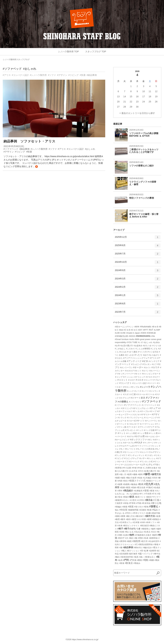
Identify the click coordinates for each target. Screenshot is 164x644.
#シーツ (145, 391)
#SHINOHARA (143, 336)
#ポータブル (129, 443)
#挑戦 (117, 516)
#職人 (124, 551)
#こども (154, 349)
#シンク (130, 391)
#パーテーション (147, 424)
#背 (141, 551)
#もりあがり (154, 355)
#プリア (151, 427)
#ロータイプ (123, 462)
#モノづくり (130, 449)
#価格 (135, 474)
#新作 (128, 519)
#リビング (74, 75)
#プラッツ (142, 427)
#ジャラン (154, 391)
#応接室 (143, 510)
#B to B (155, 327)
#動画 (141, 484)
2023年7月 (138, 313)
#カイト (147, 368)
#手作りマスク (139, 513)
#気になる (129, 532)
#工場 (156, 500)
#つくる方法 (153, 352)
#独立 (131, 538)
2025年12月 (138, 238)
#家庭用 (118, 500)
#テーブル (145, 411)
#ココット (123, 380)
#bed (121, 330)
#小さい (126, 500)
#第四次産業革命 (146, 544)
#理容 (140, 538)
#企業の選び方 (150, 471)
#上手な (149, 465)
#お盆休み (138, 346)
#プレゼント (130, 430)
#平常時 (132, 503)
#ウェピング (137, 364)
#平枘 (139, 503)
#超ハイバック (145, 554)
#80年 (137, 327)
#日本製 (136, 522)
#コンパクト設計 (20, 75)
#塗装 (146, 491)
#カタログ (129, 371)
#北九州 (149, 484)
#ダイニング (127, 408)
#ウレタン (147, 364)
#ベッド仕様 (149, 430)
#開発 (140, 560)
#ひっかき (129, 355)
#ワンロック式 (146, 462)
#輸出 (117, 557)
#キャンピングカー (150, 374)
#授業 (123, 516)
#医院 (128, 488)
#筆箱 (156, 544)
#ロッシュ (151, 458)
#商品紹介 (128, 491)
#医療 (122, 488)
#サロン (127, 387)
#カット (138, 371)
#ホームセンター (153, 436)
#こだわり (131, 349)
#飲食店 (129, 563)
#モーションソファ (131, 452)
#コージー (152, 383)
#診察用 (153, 551)
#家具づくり (140, 497)
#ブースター (132, 427)
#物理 (154, 535)
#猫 (136, 538)
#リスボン (149, 455)
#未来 (120, 526)
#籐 (121, 548)
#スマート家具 (138, 398)
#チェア (154, 408)
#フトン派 (122, 427)
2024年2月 (138, 288)
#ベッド (140, 430)
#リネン (158, 455)
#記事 (146, 551)
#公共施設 (147, 478)
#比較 (122, 532)
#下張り (157, 465)
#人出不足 (133, 471)
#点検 (125, 535)
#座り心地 (156, 503)
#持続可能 (156, 513)
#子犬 (154, 494)
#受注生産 (141, 488)
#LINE (123, 333)
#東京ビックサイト (131, 526)
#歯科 (153, 529)
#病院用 (136, 541)
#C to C (134, 330)
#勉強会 (134, 484)
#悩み (155, 510)
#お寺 (117, 346)
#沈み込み (139, 532)
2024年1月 (138, 296)
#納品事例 (92, 75)
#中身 (140, 468)
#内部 (120, 481)
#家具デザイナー (153, 497)
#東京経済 (144, 526)
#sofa (132, 339)
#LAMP (157, 330)
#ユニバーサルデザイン (150, 452)
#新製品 (156, 519)
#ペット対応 (132, 433)
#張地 (146, 507)
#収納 (133, 488)
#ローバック (134, 462)
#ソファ (52, 75)
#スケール (141, 394)
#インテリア (154, 361)
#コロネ (140, 380)
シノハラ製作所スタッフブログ (16, 60)
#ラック (118, 455)
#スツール (150, 394)
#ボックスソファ (139, 440)
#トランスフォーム (135, 418)
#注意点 (147, 532)
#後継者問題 (133, 510)
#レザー (143, 458)
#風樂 (151, 560)
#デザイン (62, 75)
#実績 (125, 497)
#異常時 (123, 541)
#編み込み (148, 548)
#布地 (126, 503)
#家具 (131, 497)
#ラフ (125, 455)
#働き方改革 (131, 478)
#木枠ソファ (151, 522)
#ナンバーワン (151, 421)
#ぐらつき (157, 346)
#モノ (122, 449)
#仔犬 (141, 471)
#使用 (129, 474)
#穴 (136, 544)
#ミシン (155, 446)
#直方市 (144, 541)
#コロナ (132, 380)
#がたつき (147, 346)
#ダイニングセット (141, 408)
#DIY (140, 330)
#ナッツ (140, 421)
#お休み (156, 342)
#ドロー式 (131, 421)
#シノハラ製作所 (38, 75)
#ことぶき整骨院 (143, 349)
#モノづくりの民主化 (145, 449)
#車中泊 (157, 554)
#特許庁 (121, 538)
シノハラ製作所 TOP (68, 52)
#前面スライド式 (137, 481)
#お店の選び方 (127, 346)
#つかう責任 (132, 352)
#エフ (154, 364)
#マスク (138, 443)
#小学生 (141, 500)
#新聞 (149, 519)
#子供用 (148, 494)
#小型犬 (133, 500)
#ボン (150, 440)
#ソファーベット (133, 405)
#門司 (126, 560)
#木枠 (142, 522)
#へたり (138, 355)
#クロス (149, 377)
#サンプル (135, 387)
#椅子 (120, 529)
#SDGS (132, 336)
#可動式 (149, 488)
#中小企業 (127, 468)
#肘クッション (133, 551)
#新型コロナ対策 (139, 519)
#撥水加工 (140, 516)
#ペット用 (153, 433)
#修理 (147, 474)
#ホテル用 (139, 436)
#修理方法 (156, 474)
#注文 (154, 532)
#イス (145, 361)
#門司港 (133, 560)
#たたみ (123, 352)
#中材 (134, 468)
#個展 (117, 478)
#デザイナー (146, 415)
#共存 (155, 478)
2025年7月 (138, 255)
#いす (141, 342)
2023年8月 (138, 305)
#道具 (136, 557)
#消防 (120, 535)
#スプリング (125, 398)
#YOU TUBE (132, 342)
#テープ (153, 411)
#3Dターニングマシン (124, 327)
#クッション (129, 377)
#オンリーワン (126, 368)
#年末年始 (146, 503)
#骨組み (137, 563)
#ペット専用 (143, 433)
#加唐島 (126, 484)
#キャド (138, 374)
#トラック (122, 418)
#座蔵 (125, 507)
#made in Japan (133, 333)
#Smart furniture (122, 339)
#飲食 (122, 563)
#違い (142, 557)
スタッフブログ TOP (96, 52)
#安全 (120, 497)
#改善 (158, 516)
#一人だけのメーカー (130, 465)
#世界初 (118, 468)
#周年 (120, 491)
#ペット (122, 433)
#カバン (145, 371)
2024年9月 (138, 272)
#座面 (131, 507)
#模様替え (146, 529)
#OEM (143, 333)
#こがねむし (120, 349)
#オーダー (138, 367)
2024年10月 (138, 263)
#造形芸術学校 (127, 557)
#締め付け (138, 548)
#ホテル (130, 436)
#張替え (154, 506)
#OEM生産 (151, 333)
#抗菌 (148, 513)
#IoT (151, 330)
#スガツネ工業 (129, 394)
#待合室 (123, 510)
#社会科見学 (154, 541)
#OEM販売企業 (121, 336)
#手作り (129, 513)
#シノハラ (145, 387)
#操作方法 (150, 516)
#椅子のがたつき (132, 529)
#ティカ (136, 411)
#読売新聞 (124, 554)
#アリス (7, 75)
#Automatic (146, 327)
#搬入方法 (130, 516)
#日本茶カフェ (126, 522)
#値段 (123, 478)
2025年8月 (138, 247)
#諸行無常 (133, 554)
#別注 (125, 481)
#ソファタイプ (135, 402)
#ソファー (119, 405)
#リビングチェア (132, 458)
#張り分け (139, 507)
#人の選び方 (123, 471)
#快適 (83, 75)
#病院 (129, 541)
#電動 (145, 560)
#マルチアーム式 (127, 446)
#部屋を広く (150, 557)
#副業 (120, 484)
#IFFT (146, 330)
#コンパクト (126, 383)
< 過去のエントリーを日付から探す (137, 113)
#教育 (117, 519)
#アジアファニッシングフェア (136, 358)
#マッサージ (148, 443)
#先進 (140, 478)
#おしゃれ (30, 69)
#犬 (127, 538)
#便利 (140, 474)
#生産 (146, 538)
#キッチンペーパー (126, 374)
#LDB (117, 333)
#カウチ (156, 367)
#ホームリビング (122, 440)
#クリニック (140, 377)
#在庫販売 (138, 491)
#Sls (153, 336)
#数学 (123, 519)
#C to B (127, 330)
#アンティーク (134, 361)
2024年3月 (138, 280)
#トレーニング (150, 418)
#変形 (152, 491)
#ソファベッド (12, 69)
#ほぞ (146, 355)
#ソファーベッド (149, 405)
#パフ (137, 424)
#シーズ (138, 391)
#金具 (120, 560)
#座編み (118, 507)
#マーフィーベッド (143, 446)
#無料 (131, 535)
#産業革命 (153, 538)
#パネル (130, 424)
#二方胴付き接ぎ (150, 468)
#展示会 (149, 500)
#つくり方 (142, 352)
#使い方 (123, 474)
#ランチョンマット (136, 455)
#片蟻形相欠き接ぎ (143, 535)
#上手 (143, 465)
